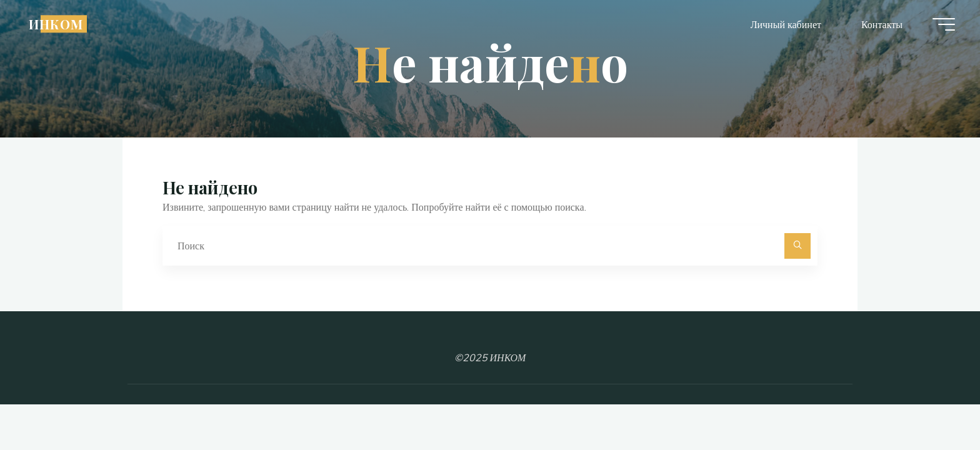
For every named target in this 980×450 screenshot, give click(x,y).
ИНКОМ (56, 24)
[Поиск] (797, 246)
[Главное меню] (944, 24)
